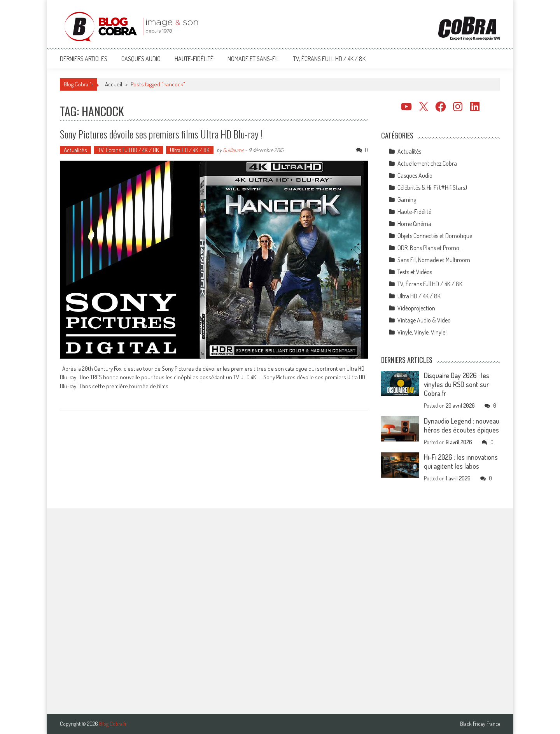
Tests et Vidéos (415, 272)
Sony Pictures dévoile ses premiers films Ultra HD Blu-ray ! (161, 134)
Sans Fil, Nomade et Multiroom (434, 260)
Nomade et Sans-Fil (253, 59)
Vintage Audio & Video (424, 320)
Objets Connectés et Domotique (435, 236)
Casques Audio (141, 59)
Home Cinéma (414, 224)
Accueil (114, 84)
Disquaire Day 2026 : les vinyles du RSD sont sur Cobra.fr (457, 384)
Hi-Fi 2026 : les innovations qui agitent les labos (461, 462)
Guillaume (233, 150)
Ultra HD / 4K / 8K (190, 150)
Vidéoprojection (416, 308)
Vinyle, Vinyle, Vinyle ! (423, 332)
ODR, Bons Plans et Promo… (430, 248)
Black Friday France (480, 724)
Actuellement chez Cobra (427, 163)
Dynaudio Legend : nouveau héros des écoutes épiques (462, 425)
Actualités (75, 150)
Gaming (407, 200)
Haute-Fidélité (194, 59)
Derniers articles (84, 59)
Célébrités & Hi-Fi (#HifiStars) (432, 187)
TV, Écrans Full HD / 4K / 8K (329, 59)
